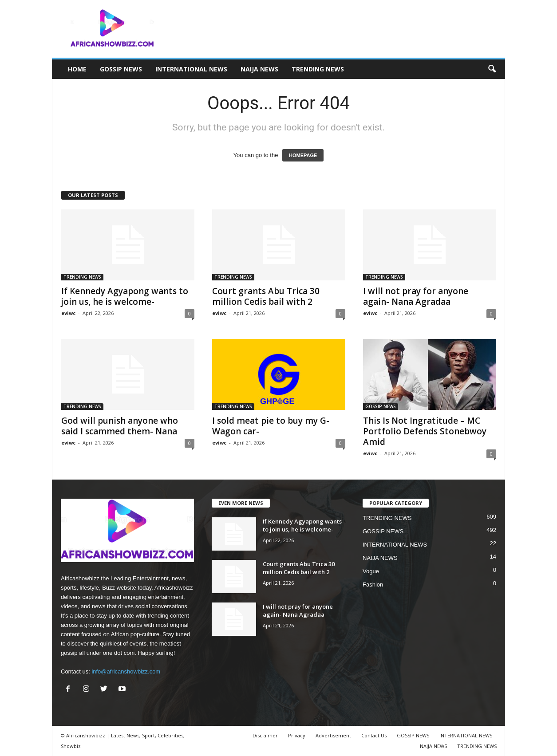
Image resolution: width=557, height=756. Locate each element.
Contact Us (374, 735)
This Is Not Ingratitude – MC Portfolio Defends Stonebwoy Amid (425, 431)
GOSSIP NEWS (121, 69)
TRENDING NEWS (318, 69)
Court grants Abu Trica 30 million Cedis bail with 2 (266, 296)
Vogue (371, 571)
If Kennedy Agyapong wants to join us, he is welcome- (125, 296)
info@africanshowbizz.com (126, 671)
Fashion (373, 585)
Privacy (297, 735)
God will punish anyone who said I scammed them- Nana (120, 426)
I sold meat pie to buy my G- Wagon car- (271, 426)
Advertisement (333, 735)
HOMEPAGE (303, 155)
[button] (492, 69)
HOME (77, 69)
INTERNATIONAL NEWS (191, 69)
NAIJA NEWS (259, 69)
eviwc (68, 313)
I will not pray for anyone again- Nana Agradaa (416, 296)
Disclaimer (265, 735)
